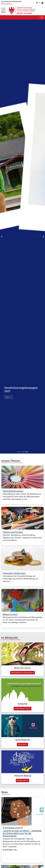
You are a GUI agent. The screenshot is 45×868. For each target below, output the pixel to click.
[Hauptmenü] (3, 10)
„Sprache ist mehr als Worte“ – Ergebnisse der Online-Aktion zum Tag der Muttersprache (22, 833)
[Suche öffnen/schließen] (42, 17)
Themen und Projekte (13, 532)
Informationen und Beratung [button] (22, 673)
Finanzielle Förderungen (14, 573)
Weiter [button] (9, 397)
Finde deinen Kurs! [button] (22, 708)
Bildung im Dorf (10, 614)
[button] (2, 237)
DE (37, 3)
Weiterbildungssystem (13, 491)
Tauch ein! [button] (22, 744)
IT (40, 3)
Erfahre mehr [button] (23, 780)
